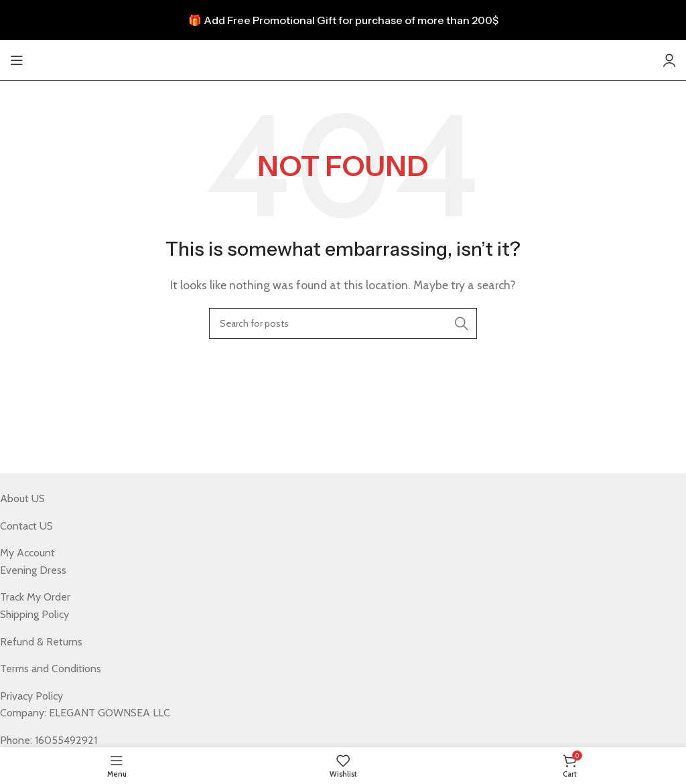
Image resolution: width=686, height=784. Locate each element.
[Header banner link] (343, 20)
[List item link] (333, 499)
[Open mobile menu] (17, 60)
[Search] (343, 323)
